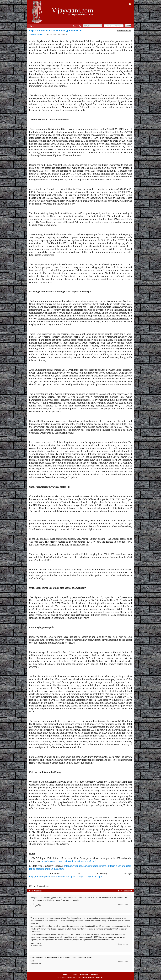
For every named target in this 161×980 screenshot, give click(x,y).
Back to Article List (124, 31)
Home (32, 26)
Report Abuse (123, 905)
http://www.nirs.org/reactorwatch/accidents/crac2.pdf (68, 861)
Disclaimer (84, 975)
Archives (94, 975)
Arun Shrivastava (37, 34)
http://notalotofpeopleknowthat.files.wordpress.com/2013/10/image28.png (66, 876)
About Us (74, 975)
